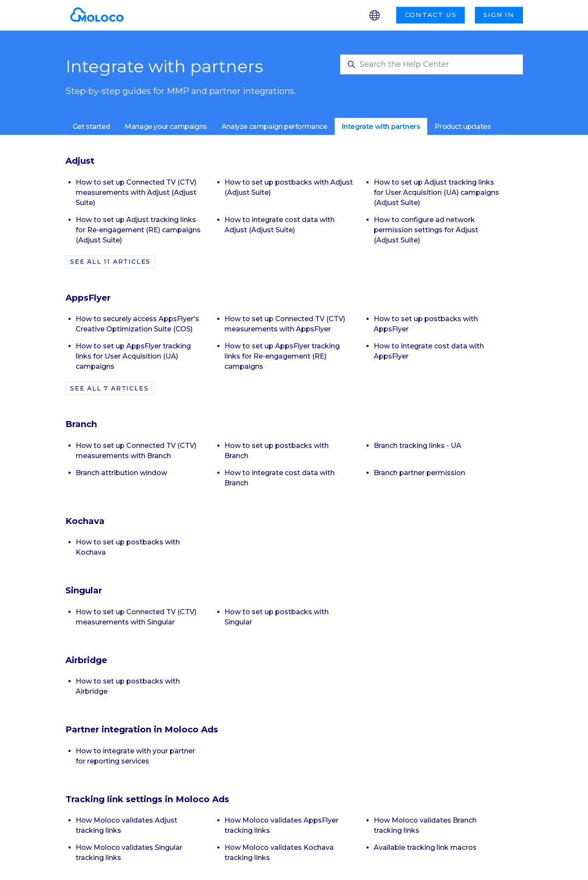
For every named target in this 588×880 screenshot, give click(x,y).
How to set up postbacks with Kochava (128, 547)
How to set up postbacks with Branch (277, 451)
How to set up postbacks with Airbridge (128, 686)
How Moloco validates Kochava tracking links (279, 853)
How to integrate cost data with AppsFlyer (429, 351)
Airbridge (86, 660)
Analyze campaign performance (274, 127)
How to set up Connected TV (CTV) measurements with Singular (136, 617)
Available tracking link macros (425, 847)
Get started (92, 127)
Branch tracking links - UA (418, 446)
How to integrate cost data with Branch (280, 478)
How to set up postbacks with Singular (277, 617)
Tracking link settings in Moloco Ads (147, 799)
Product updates (463, 127)
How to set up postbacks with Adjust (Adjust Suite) (289, 187)
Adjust (80, 161)
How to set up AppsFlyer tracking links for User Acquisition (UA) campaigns (133, 356)
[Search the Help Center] (432, 64)
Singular (84, 590)
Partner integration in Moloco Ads (142, 729)
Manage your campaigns (166, 127)
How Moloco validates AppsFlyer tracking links (281, 825)
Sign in (499, 15)
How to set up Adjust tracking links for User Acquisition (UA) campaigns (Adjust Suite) (436, 192)
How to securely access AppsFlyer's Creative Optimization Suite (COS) (137, 324)
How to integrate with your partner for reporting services (135, 756)
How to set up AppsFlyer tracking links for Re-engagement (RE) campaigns (282, 356)
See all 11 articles (110, 262)
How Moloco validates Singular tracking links (129, 853)
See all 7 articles (109, 388)
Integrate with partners (381, 127)
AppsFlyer (88, 298)
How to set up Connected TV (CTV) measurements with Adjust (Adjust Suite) (136, 192)
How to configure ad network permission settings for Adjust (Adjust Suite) (426, 230)
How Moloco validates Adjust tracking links (126, 825)
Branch (81, 424)
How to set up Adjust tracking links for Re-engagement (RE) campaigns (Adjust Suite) (138, 230)
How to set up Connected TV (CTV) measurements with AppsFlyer (285, 324)
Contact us (431, 15)
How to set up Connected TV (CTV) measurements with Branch (136, 451)
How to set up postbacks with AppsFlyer (426, 324)
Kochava (85, 521)
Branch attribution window (121, 473)
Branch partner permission (419, 473)
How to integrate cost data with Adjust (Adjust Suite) (280, 225)
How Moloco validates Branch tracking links (425, 825)
